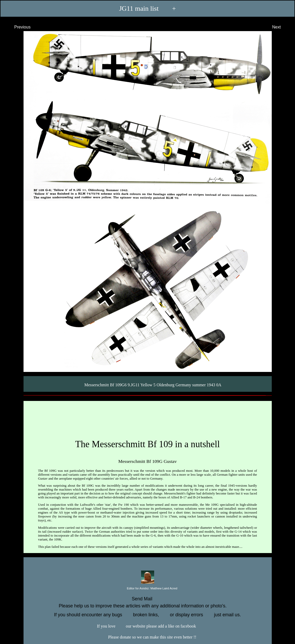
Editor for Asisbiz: (147, 589)
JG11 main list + (147, 8)
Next (281, 27)
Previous (18, 27)
